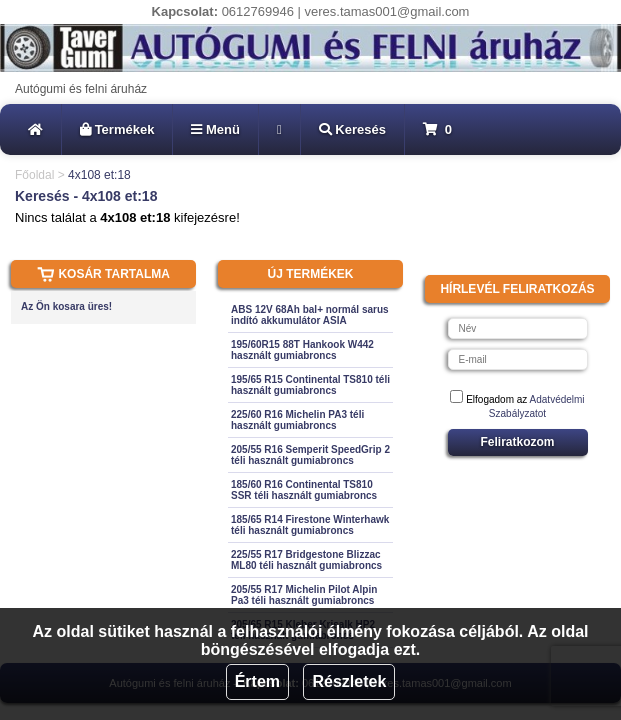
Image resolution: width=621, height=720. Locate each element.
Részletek (349, 681)
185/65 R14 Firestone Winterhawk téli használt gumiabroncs (310, 525)
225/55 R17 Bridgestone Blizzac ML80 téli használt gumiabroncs (306, 560)
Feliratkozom (517, 442)
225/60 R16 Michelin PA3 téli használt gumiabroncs (297, 420)
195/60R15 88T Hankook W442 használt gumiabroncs (302, 350)
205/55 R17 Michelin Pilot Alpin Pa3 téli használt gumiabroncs (304, 595)
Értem (257, 681)
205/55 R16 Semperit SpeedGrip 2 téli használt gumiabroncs (310, 455)
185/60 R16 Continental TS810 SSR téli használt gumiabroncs (304, 490)
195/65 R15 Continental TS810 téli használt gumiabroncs (310, 385)
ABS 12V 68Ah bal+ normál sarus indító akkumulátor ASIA (310, 315)
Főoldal (34, 175)
